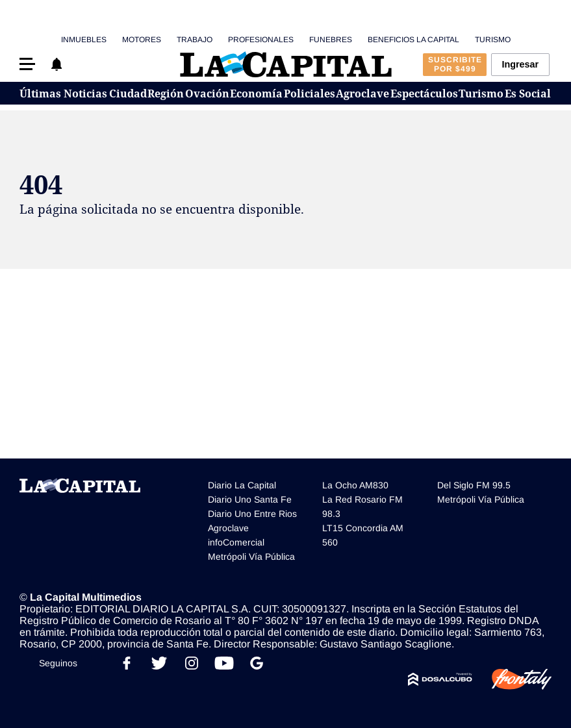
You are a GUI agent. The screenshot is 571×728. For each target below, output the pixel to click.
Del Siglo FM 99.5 (474, 485)
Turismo (493, 40)
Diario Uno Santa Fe (250, 499)
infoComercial (236, 542)
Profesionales (261, 40)
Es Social (528, 94)
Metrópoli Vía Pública (251, 557)
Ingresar (520, 64)
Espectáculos (424, 94)
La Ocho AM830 (355, 485)
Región (166, 94)
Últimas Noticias (63, 94)
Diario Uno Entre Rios (252, 514)
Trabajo (195, 40)
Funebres (331, 40)
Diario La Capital (242, 485)
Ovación (207, 94)
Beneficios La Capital (413, 40)
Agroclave (362, 94)
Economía (256, 94)
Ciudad (128, 94)
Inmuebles (84, 40)
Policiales (310, 94)
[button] (27, 64)
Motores (142, 40)
